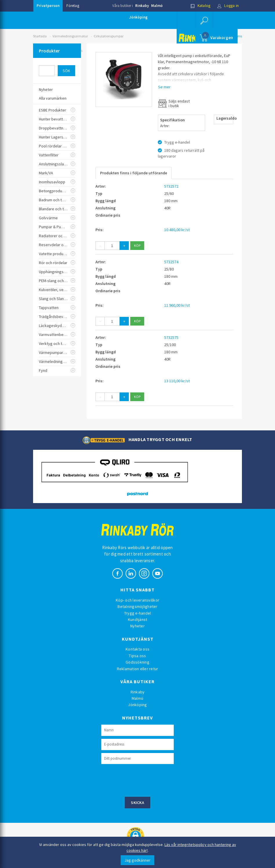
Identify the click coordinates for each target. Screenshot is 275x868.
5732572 (171, 186)
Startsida (40, 36)
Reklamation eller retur (138, 669)
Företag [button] (73, 6)
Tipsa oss (137, 656)
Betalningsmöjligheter (137, 606)
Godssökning (137, 662)
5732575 (171, 337)
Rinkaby (142, 6)
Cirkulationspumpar (109, 36)
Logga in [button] (228, 6)
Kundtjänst (138, 620)
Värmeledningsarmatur (70, 36)
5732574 (171, 262)
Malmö (157, 6)
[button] (204, 20)
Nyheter (137, 626)
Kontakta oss (137, 649)
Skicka (137, 803)
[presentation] (145, 780)
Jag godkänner (137, 860)
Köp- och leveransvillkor (137, 600)
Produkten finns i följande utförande (134, 173)
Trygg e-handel (138, 613)
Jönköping (138, 17)
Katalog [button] (200, 6)
